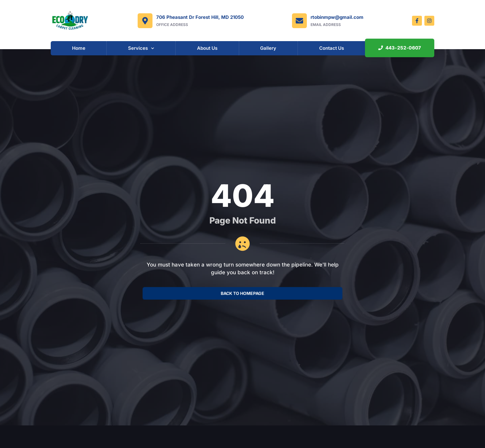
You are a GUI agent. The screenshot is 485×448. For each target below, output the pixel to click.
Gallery (268, 48)
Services (141, 48)
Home (79, 48)
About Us (207, 48)
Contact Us (332, 48)
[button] (399, 48)
